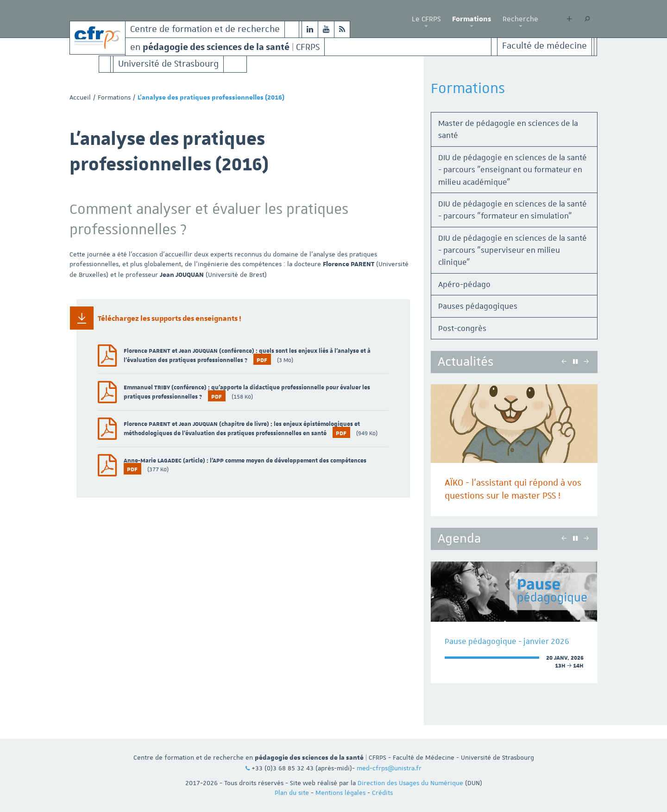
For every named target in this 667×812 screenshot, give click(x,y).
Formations (472, 19)
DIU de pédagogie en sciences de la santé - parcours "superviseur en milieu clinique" (513, 250)
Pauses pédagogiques (478, 306)
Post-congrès (462, 328)
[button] (426, 26)
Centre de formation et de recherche (205, 29)
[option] (514, 450)
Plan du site (292, 793)
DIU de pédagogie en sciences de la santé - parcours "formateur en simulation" (513, 210)
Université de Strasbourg (168, 64)
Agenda (459, 539)
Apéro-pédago (464, 284)
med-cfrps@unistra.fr (389, 768)
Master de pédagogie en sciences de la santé (508, 129)
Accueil (80, 97)
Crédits (382, 793)
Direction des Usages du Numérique (410, 783)
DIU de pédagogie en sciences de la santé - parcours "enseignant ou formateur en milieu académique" (513, 170)
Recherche (520, 19)
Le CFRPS (426, 19)
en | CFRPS (225, 47)
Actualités (466, 362)
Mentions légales (340, 793)
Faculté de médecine (544, 46)
